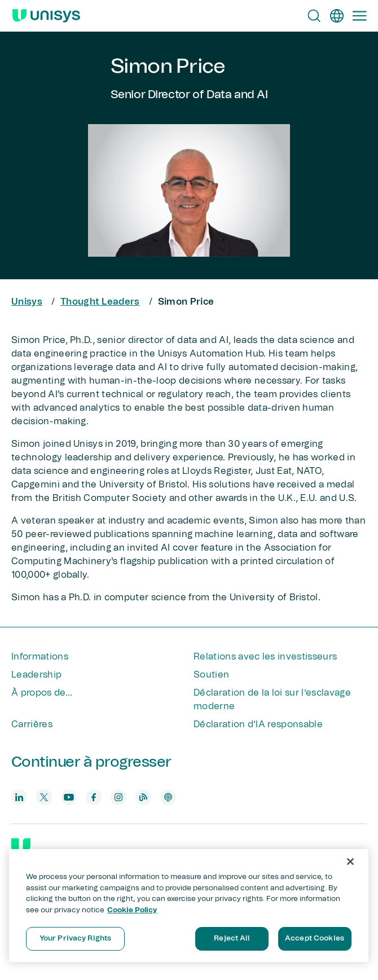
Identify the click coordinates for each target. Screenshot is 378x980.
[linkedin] (19, 797)
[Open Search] (314, 16)
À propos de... (42, 693)
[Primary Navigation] (359, 16)
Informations (40, 657)
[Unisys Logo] (46, 16)
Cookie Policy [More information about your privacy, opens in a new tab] (132, 910)
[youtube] (69, 797)
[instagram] (118, 797)
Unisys (27, 302)
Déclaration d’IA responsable (258, 724)
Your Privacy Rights (75, 939)
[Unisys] (21, 847)
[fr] (337, 16)
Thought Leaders (100, 302)
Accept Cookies (315, 939)
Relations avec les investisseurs (265, 657)
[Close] (350, 862)
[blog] (143, 797)
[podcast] (168, 797)
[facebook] (94, 797)
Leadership (36, 675)
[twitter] (44, 797)
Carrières (32, 724)
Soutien (211, 675)
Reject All (231, 939)
